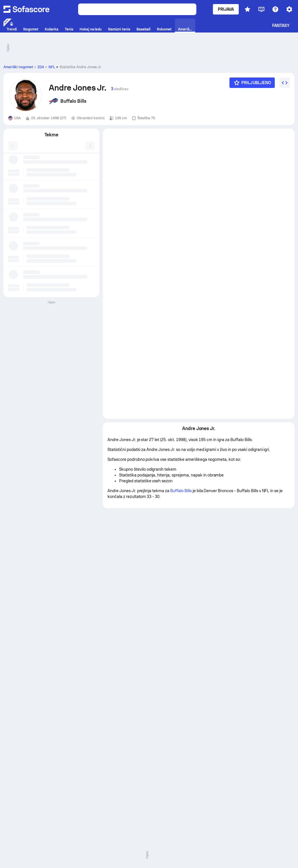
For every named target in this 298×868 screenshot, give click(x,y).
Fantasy (281, 26)
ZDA (41, 67)
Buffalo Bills (181, 491)
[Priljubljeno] (252, 83)
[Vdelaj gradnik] (285, 83)
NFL (52, 67)
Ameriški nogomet (18, 67)
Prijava (226, 9)
